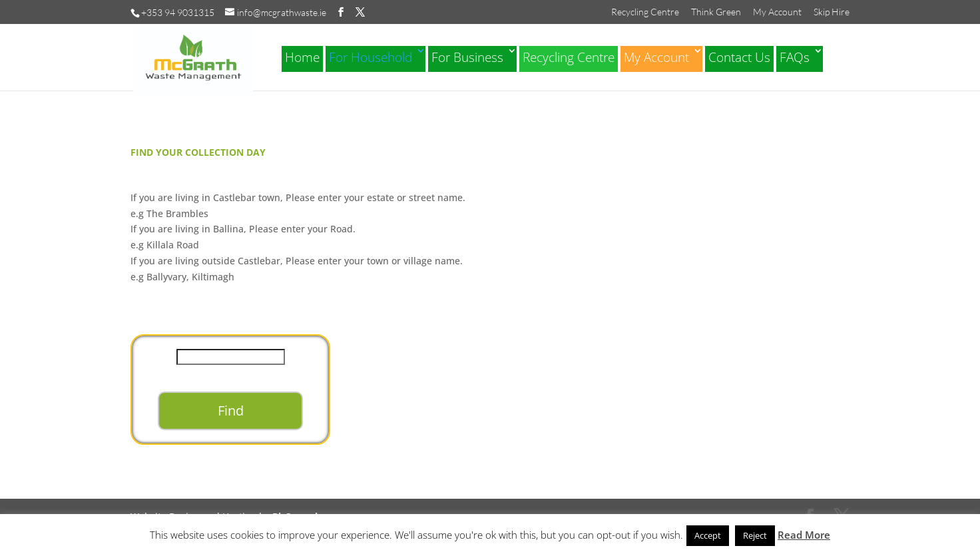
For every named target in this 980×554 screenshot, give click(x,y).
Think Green (716, 12)
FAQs (795, 57)
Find (231, 411)
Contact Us (739, 57)
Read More (804, 535)
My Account (777, 12)
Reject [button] (755, 535)
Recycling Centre (645, 12)
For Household (370, 57)
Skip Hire (832, 12)
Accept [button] (708, 535)
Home (302, 57)
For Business (467, 57)
